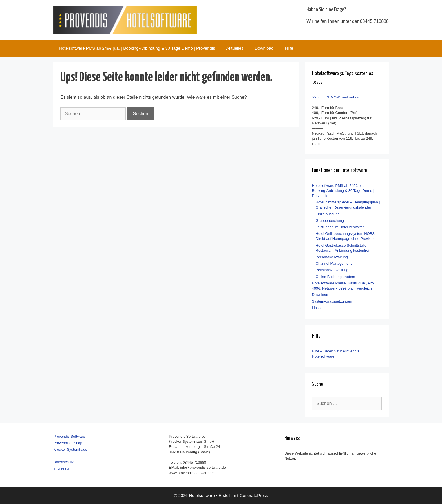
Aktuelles (235, 48)
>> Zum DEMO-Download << (336, 97)
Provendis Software (69, 436)
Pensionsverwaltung (332, 270)
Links (316, 308)
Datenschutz (63, 462)
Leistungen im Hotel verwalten (340, 227)
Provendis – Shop (68, 443)
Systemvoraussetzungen (332, 301)
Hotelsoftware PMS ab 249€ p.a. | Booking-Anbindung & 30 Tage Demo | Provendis (137, 48)
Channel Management (334, 263)
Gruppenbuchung (330, 221)
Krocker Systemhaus (70, 449)
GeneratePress (254, 495)
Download (264, 48)
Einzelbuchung (328, 214)
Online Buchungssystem (335, 277)
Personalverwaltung (332, 257)
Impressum (62, 468)
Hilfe (289, 48)
